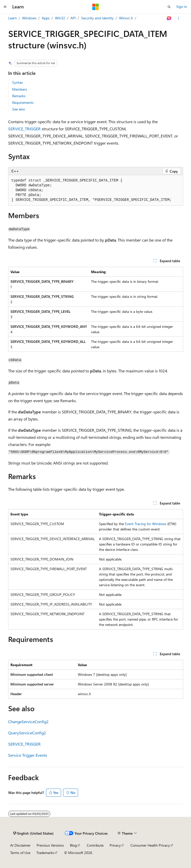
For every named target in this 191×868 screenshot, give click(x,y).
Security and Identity (97, 18)
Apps (46, 18)
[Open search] (169, 7)
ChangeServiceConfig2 (28, 722)
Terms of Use (20, 853)
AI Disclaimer (20, 845)
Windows (29, 18)
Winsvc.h (126, 18)
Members (20, 89)
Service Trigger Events (28, 755)
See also (19, 109)
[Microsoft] (96, 7)
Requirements (23, 102)
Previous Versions (50, 845)
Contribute (95, 845)
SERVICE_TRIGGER (24, 129)
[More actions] (178, 18)
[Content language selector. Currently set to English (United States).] (33, 833)
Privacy (115, 845)
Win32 (60, 18)
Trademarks (45, 853)
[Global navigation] (5, 7)
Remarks (19, 96)
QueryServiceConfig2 (27, 733)
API (73, 18)
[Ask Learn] (169, 18)
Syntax (17, 82)
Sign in (182, 6)
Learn (12, 18)
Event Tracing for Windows (146, 524)
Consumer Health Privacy (150, 845)
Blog (73, 845)
